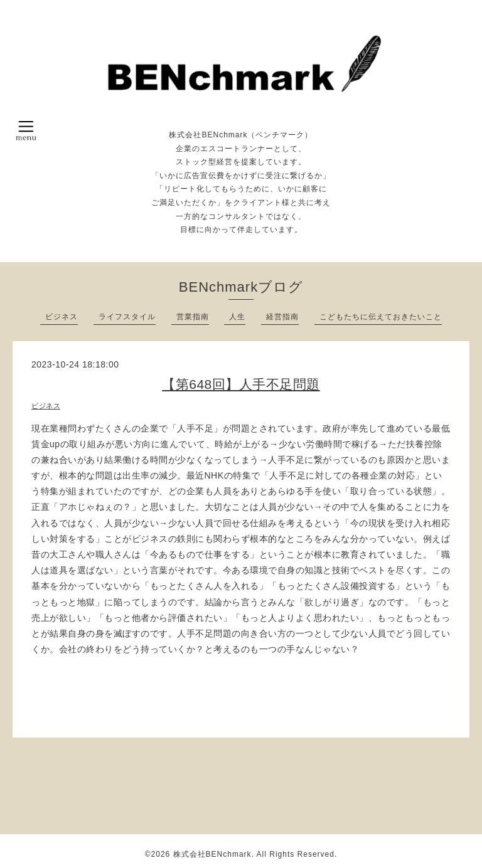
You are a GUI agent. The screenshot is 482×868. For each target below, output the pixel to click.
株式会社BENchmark (212, 854)
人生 (237, 317)
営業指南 (193, 317)
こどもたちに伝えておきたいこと (381, 317)
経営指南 (282, 317)
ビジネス (62, 317)
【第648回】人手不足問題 (241, 384)
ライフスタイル (127, 317)
